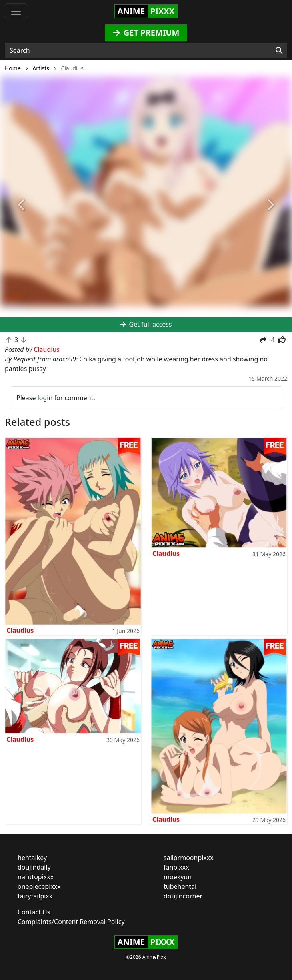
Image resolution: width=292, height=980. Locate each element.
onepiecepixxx (39, 886)
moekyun (178, 877)
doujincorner (183, 896)
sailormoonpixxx (189, 858)
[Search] (279, 50)
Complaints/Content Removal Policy (71, 922)
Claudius (20, 630)
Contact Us (34, 912)
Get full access (146, 324)
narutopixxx (36, 877)
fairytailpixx (35, 896)
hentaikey (32, 858)
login (45, 398)
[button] (22, 206)
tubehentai (180, 886)
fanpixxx (176, 867)
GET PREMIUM (146, 33)
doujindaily (34, 867)
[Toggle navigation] (16, 11)
